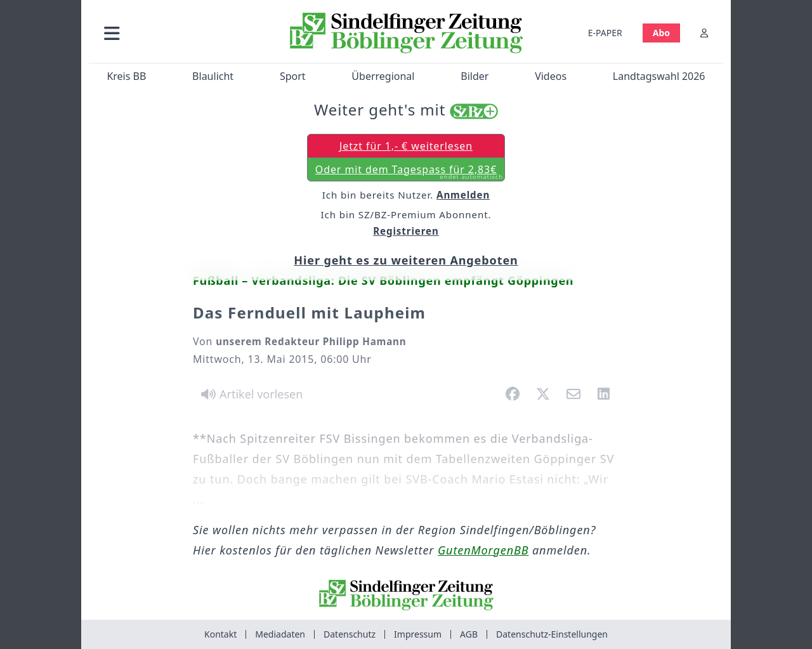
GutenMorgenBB (483, 550)
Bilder (475, 76)
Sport (293, 76)
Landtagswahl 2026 (659, 76)
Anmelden (463, 195)
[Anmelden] (704, 33)
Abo (661, 33)
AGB (469, 634)
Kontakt (220, 634)
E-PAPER (605, 33)
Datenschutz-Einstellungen (552, 634)
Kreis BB (126, 76)
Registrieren (406, 231)
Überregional (383, 76)
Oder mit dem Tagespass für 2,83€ (409, 172)
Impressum (418, 634)
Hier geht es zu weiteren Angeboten (406, 260)
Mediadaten (280, 634)
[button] (180, 33)
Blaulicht (213, 76)
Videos (551, 76)
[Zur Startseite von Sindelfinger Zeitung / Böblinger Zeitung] (406, 33)
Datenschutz (350, 634)
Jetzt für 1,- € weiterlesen (406, 146)
